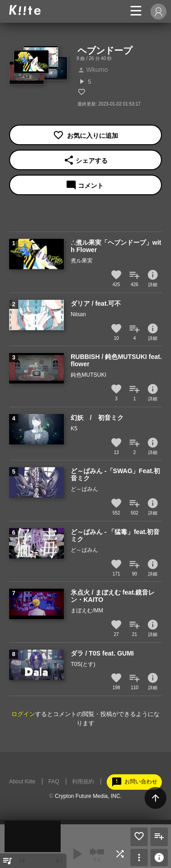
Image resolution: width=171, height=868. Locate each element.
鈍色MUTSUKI (88, 375)
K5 (74, 429)
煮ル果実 (82, 261)
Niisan (78, 314)
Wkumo (93, 70)
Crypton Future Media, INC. (88, 796)
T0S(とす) (83, 664)
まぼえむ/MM (87, 611)
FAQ (54, 782)
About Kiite (22, 782)
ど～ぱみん (84, 489)
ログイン (23, 714)
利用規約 (83, 782)
